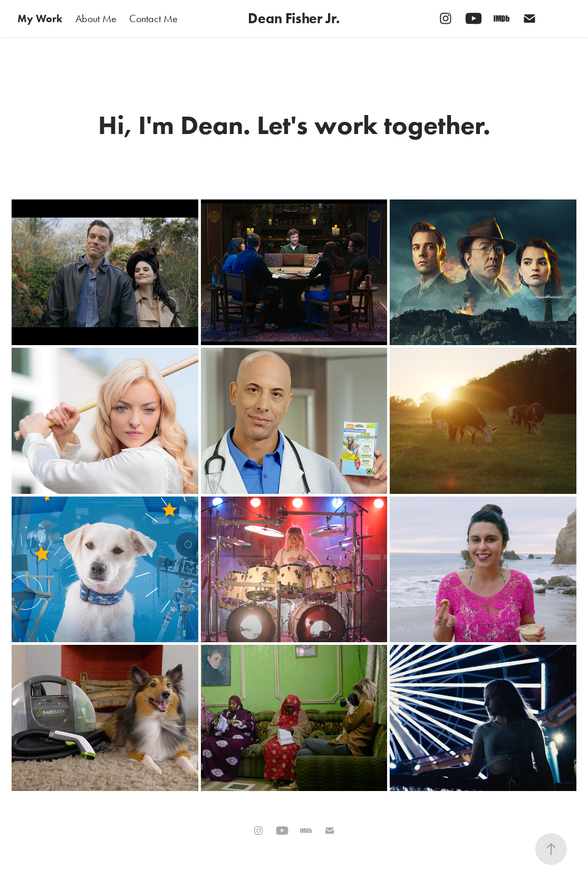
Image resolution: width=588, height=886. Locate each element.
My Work (40, 18)
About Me (96, 18)
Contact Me (153, 18)
